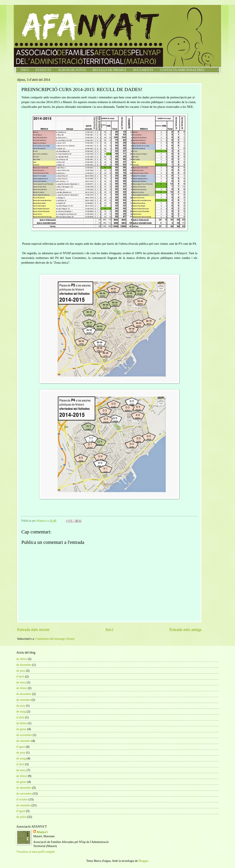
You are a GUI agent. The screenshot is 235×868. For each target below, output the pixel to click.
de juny (21, 671)
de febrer (22, 659)
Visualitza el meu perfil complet (36, 852)
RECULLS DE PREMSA (110, 70)
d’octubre (22, 799)
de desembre (24, 665)
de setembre (23, 700)
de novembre (24, 735)
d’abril (20, 677)
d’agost (21, 747)
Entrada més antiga (185, 630)
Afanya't (42, 832)
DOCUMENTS (143, 70)
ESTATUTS (43, 70)
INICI (25, 70)
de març (21, 682)
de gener (21, 729)
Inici (109, 630)
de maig (21, 712)
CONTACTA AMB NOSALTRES (182, 70)
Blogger (143, 861)
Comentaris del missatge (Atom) (55, 639)
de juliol (21, 817)
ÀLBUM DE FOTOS (72, 70)
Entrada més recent (33, 630)
